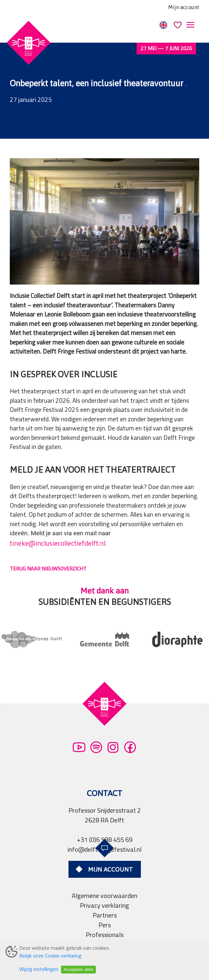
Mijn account (184, 7)
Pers (105, 925)
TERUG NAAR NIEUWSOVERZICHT (48, 568)
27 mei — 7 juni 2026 (166, 48)
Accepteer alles (78, 969)
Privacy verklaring (104, 905)
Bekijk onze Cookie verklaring (50, 956)
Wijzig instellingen (39, 969)
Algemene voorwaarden (104, 896)
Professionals (105, 935)
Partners (105, 915)
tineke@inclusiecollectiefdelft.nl (58, 543)
